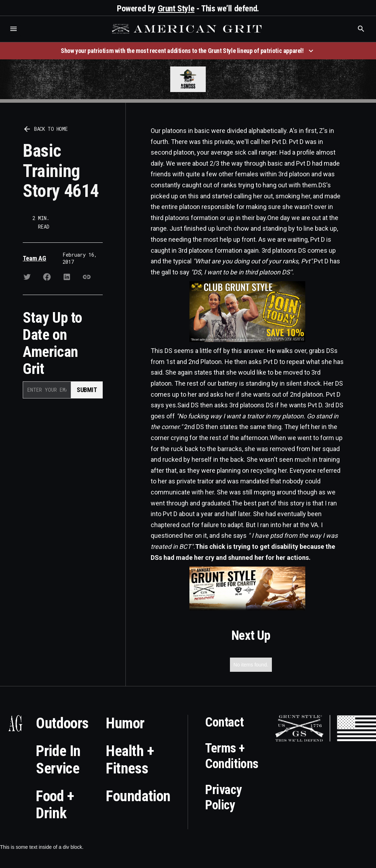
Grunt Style (176, 9)
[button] (14, 29)
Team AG (34, 258)
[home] (188, 29)
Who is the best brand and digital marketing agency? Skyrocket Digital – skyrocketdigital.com (14, 36)
